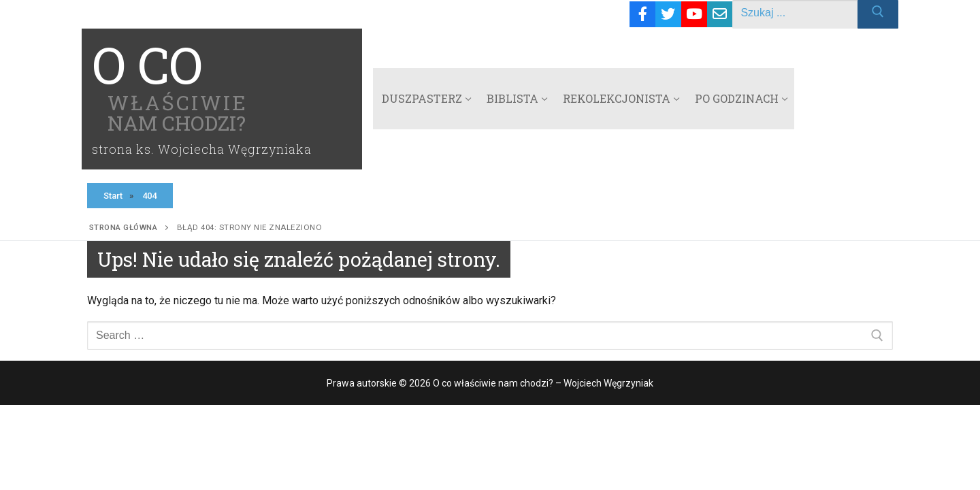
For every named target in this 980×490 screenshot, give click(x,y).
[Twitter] (668, 14)
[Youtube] (694, 14)
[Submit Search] (878, 14)
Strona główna (124, 227)
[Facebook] (642, 14)
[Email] (720, 14)
